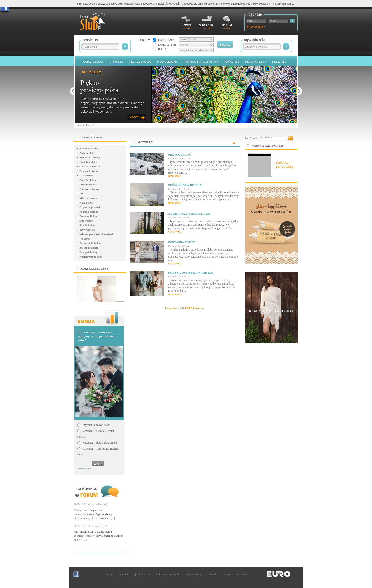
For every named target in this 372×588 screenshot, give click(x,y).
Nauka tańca (87, 203)
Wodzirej (85, 239)
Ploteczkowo (140, 62)
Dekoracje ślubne (89, 171)
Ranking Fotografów (201, 62)
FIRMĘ (162, 49)
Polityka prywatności (168, 574)
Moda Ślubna (167, 62)
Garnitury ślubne (89, 189)
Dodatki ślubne (88, 180)
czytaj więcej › (175, 176)
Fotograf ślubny (88, 252)
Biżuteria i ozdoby (90, 157)
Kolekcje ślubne (94, 269)
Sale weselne (86, 221)
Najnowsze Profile (267, 146)
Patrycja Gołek (284, 167)
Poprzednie (171, 308)
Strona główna (85, 125)
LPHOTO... (283, 163)
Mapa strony (194, 574)
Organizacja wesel (90, 207)
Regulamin (126, 574)
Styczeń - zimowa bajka (96, 425)
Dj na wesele (86, 175)
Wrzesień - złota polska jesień (100, 443)
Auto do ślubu (87, 153)
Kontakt (213, 574)
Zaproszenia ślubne (90, 243)
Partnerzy (242, 574)
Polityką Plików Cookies (169, 4)
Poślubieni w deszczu (186, 185)
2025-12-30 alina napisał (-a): (91, 504)
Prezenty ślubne (88, 216)
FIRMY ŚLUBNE (91, 138)
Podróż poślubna (89, 212)
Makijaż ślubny (88, 198)
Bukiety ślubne (88, 162)
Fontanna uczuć (181, 242)
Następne (200, 308)
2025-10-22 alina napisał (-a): (91, 526)
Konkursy (231, 62)
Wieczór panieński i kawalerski (97, 234)
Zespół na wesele (89, 248)
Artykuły (116, 62)
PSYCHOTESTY (256, 62)
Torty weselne (87, 230)
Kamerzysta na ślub (91, 257)
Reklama (279, 62)
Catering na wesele (90, 166)
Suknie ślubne (87, 225)
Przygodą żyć (180, 155)
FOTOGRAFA (166, 40)
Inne (82, 194)
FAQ (227, 574)
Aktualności (93, 62)
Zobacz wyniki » (85, 469)
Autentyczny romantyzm (189, 214)
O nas (110, 574)
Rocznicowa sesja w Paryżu (191, 273)
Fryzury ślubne (88, 185)
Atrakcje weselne (89, 148)
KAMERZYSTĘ (167, 45)
